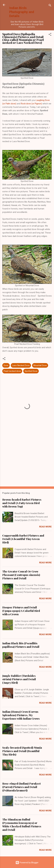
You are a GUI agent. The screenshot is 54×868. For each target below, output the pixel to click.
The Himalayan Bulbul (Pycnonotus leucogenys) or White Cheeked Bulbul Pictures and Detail (22, 825)
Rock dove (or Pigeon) (31, 104)
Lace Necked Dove (21, 365)
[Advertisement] (27, 462)
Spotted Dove (31, 371)
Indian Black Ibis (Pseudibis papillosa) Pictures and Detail (21, 645)
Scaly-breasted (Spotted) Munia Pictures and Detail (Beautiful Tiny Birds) (22, 751)
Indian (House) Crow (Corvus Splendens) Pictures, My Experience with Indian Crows (21, 715)
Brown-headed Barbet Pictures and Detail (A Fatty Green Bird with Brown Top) (22, 503)
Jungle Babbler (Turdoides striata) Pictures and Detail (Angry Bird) (19, 679)
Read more (45, 527)
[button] (50, 35)
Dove (6, 365)
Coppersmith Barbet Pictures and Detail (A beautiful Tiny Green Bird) (23, 539)
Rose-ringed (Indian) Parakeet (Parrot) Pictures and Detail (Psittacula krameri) (21, 787)
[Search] (50, 6)
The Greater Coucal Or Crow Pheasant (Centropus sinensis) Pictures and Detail (21, 575)
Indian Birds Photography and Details (22, 12)
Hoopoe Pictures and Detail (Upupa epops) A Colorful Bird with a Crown (21, 611)
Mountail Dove (40, 365)
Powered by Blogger (27, 863)
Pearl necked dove (12, 371)
